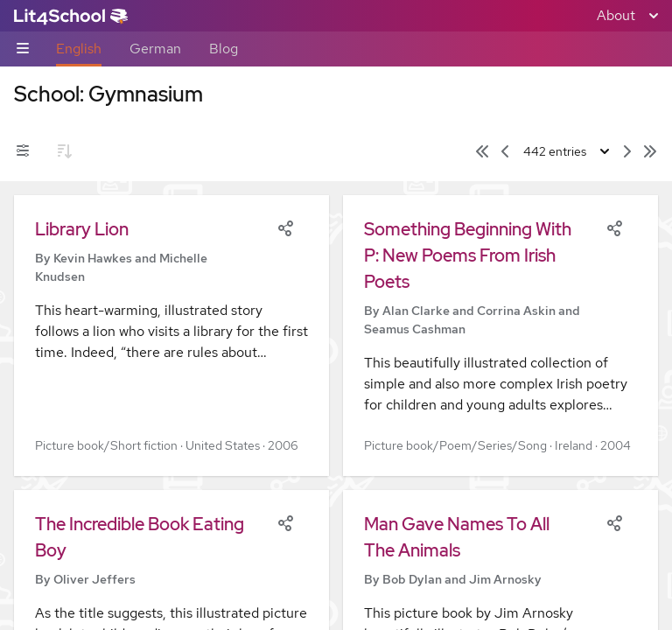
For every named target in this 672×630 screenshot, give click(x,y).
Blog (224, 49)
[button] (171, 336)
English (79, 49)
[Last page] (650, 151)
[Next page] (627, 151)
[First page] (482, 151)
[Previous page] (505, 151)
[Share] (285, 227)
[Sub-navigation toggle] (23, 49)
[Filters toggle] (23, 151)
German (155, 49)
